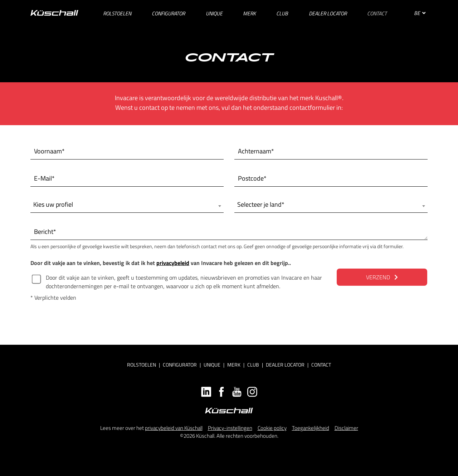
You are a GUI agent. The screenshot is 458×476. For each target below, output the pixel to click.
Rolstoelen (142, 365)
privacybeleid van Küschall (174, 428)
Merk (234, 365)
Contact (321, 365)
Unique (212, 365)
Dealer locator (285, 365)
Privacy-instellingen (230, 428)
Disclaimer (346, 428)
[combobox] (127, 205)
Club (253, 365)
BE (420, 13)
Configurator (180, 365)
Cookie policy (272, 428)
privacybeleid (173, 263)
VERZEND (382, 277)
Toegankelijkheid (311, 428)
